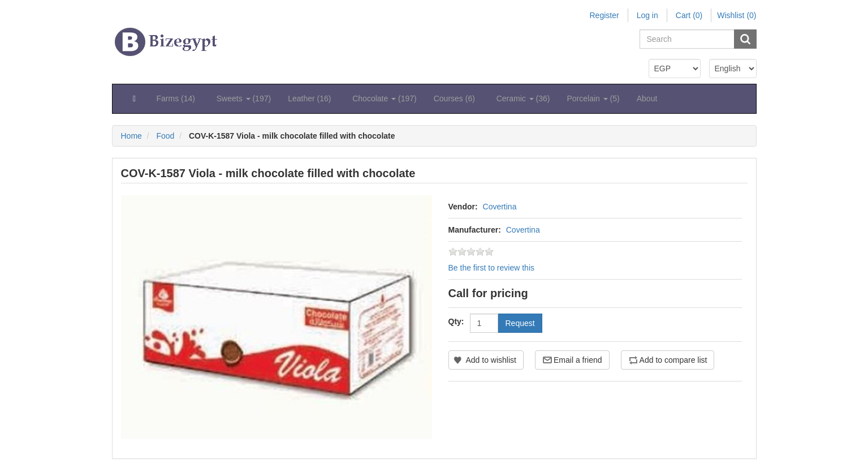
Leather (312, 98)
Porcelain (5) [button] (593, 98)
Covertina (500, 207)
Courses (457, 98)
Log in (647, 15)
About (647, 98)
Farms (178, 98)
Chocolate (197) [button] (385, 98)
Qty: (456, 321)
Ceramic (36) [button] (523, 98)
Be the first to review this (492, 268)
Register (604, 15)
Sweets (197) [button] (244, 98)
